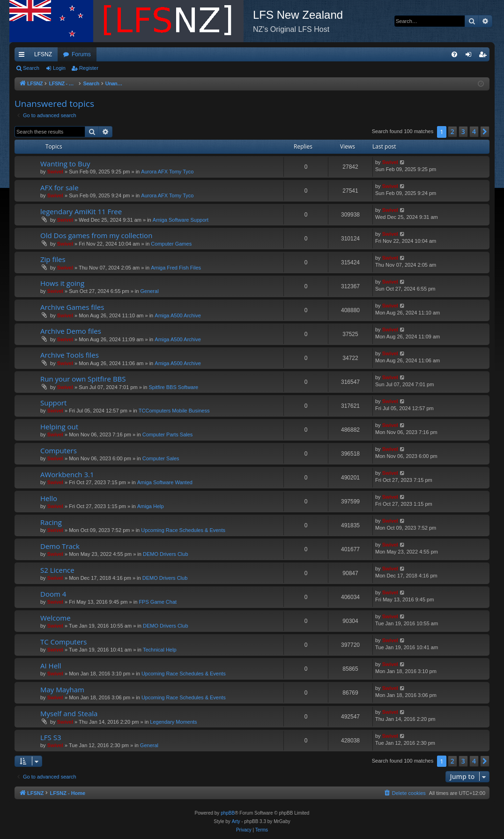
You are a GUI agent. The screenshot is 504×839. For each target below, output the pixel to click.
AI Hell (51, 666)
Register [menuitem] (485, 56)
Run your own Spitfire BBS (83, 379)
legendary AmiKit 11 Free (81, 211)
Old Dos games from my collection (96, 235)
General (149, 291)
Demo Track (60, 546)
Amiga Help (151, 506)
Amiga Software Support (181, 220)
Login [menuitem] (471, 56)
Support (53, 403)
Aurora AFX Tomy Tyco (167, 172)
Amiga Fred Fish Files (176, 268)
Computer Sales (161, 458)
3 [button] (463, 131)
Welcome (56, 618)
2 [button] (452, 131)
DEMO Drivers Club (166, 554)
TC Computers (63, 642)
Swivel (55, 172)
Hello (49, 498)
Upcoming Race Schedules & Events (183, 530)
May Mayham (62, 689)
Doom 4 (53, 594)
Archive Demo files (71, 331)
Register (89, 68)
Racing (51, 522)
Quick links (23, 56)
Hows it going (62, 283)
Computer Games (171, 244)
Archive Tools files (70, 355)
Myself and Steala (69, 713)
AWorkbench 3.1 (67, 474)
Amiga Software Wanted (165, 482)
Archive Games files (72, 307)
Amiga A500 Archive (178, 315)
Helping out (59, 427)
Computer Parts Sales (168, 434)
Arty (236, 821)
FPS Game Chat (158, 602)
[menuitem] (454, 54)
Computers (59, 450)
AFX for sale (59, 187)
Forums (81, 54)
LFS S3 (51, 737)
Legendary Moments (173, 722)
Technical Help (160, 650)
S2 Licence (57, 570)
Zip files (53, 259)
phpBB (228, 813)
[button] (485, 132)
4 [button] (474, 131)
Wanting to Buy (65, 164)
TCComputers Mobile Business (174, 411)
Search (31, 68)
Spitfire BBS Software (173, 387)
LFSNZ (43, 54)
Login (59, 68)
